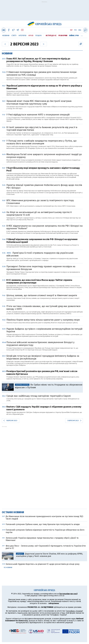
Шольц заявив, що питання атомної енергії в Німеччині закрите (42, 295)
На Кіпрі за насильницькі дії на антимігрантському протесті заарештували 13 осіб (39, 214)
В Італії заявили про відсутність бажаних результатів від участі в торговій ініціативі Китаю (42, 129)
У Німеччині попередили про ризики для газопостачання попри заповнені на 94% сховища (41, 73)
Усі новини (8, 568)
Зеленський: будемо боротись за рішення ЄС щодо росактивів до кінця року (43, 564)
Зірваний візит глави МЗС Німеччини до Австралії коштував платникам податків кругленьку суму (39, 102)
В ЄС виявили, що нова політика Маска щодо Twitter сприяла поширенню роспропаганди (39, 281)
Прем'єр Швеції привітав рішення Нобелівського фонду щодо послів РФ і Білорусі (44, 186)
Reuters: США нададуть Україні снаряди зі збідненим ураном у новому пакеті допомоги (44, 408)
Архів (31, 36)
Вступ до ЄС (51, 36)
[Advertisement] (44, 12)
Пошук (38, 36)
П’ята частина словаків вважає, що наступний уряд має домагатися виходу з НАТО (43, 308)
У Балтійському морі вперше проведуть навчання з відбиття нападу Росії (43, 169)
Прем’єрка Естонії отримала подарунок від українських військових (40, 254)
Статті (14, 36)
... (82, 35)
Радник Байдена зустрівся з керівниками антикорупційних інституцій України (44, 330)
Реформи (63, 36)
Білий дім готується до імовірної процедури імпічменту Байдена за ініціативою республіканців (43, 357)
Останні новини (13, 512)
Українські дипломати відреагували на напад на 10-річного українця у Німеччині (44, 87)
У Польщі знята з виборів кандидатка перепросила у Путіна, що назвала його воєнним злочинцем (41, 142)
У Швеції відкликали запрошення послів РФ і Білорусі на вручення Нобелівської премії (42, 241)
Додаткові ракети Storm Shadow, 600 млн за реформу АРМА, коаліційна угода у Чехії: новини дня (49, 555)
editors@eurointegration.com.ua (51, 596)
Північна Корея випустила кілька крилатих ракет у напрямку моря (43, 320)
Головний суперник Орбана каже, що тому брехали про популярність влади (43, 524)
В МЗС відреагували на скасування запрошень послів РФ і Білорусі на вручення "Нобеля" (44, 227)
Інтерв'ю (22, 36)
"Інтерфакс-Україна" (74, 611)
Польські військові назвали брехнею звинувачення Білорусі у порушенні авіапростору (40, 344)
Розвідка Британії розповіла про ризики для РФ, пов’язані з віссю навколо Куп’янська (42, 373)
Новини (6, 36)
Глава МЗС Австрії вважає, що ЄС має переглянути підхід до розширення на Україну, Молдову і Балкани (38, 60)
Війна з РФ (74, 36)
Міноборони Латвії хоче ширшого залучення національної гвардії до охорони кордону (44, 156)
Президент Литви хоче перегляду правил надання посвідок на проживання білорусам (41, 268)
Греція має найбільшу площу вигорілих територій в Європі (39, 396)
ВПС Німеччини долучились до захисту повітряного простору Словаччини (40, 202)
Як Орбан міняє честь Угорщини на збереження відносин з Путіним (49, 386)
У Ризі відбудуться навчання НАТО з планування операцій (38, 115)
